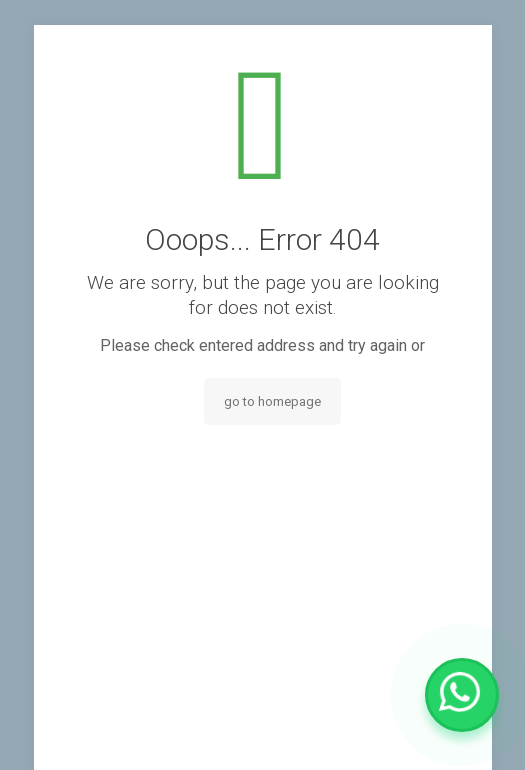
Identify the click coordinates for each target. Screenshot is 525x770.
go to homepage (272, 401)
